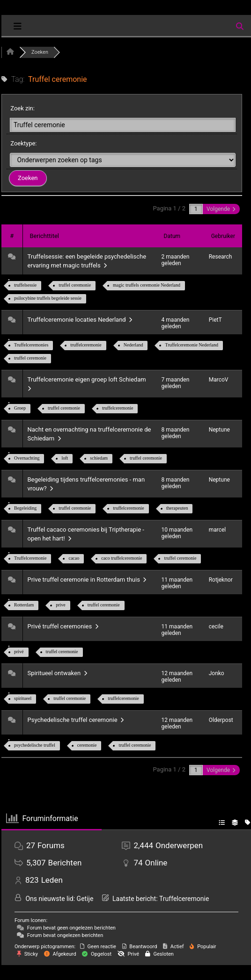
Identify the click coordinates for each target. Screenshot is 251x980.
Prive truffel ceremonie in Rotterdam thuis (87, 580)
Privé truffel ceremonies (63, 626)
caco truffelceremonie (122, 558)
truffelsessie (25, 285)
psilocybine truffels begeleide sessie (48, 298)
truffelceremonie (86, 345)
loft (65, 458)
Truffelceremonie (30, 558)
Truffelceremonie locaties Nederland (80, 320)
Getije (85, 899)
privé (19, 652)
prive (61, 605)
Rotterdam (24, 605)
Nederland (133, 345)
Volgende (221, 209)
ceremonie (87, 745)
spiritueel (23, 698)
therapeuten (177, 508)
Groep (20, 408)
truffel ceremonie (75, 285)
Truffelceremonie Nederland (192, 345)
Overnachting (27, 458)
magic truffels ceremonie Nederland (147, 285)
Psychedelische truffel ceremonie (76, 720)
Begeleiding (25, 508)
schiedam (99, 458)
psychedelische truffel (35, 745)
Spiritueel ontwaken (57, 673)
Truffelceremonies (31, 345)
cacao (74, 558)
